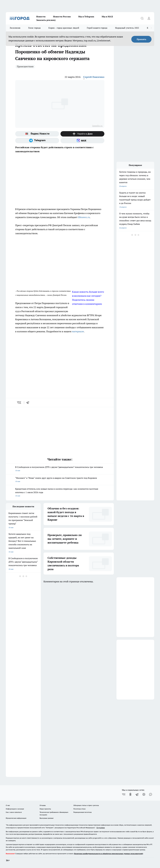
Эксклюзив (15, 28)
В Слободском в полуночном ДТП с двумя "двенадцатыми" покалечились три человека (60, 469)
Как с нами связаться (14, 812)
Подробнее (101, 828)
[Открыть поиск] (142, 18)
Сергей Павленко (94, 77)
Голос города (35, 28)
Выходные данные (47, 818)
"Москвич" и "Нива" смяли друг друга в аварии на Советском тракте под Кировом (60, 480)
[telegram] (29, 403)
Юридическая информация (16, 818)
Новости (41, 17)
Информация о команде (15, 809)
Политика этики (79, 809)
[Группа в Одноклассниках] (130, 794)
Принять (141, 39)
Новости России (62, 17)
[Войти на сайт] (149, 18)
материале (78, 331)
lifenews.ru (84, 217)
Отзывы (43, 805)
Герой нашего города (97, 28)
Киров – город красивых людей (64, 28)
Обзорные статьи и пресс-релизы (86, 805)
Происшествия (25, 66)
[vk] (19, 403)
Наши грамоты (45, 809)
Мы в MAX (107, 17)
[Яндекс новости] (37, 134)
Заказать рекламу (46, 20)
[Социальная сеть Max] (82, 141)
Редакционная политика (82, 812)
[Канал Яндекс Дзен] (82, 134)
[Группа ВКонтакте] (124, 794)
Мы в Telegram (86, 17)
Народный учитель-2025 (127, 28)
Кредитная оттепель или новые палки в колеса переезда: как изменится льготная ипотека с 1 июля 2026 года (60, 493)
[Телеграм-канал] (37, 141)
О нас (8, 805)
